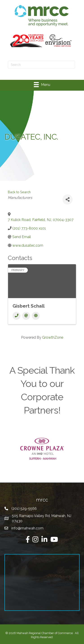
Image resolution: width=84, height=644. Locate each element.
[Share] (68, 199)
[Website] (36, 316)
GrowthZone (53, 337)
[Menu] (42, 85)
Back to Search (19, 192)
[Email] (26, 316)
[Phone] (16, 316)
